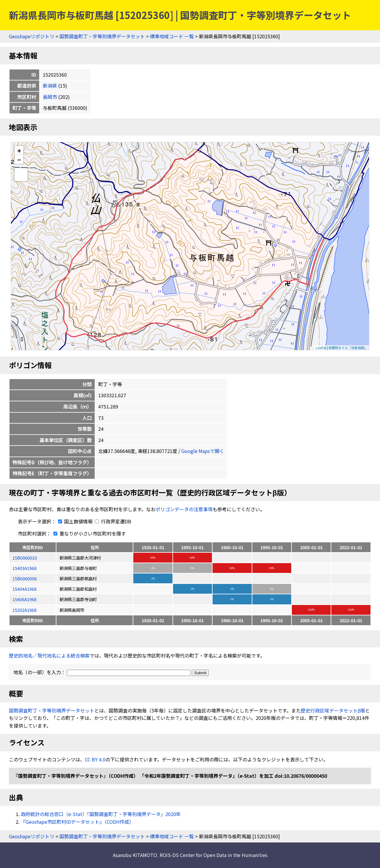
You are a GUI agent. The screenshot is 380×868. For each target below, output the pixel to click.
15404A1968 (24, 589)
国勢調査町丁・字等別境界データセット (102, 36)
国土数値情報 (75, 521)
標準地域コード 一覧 (172, 36)
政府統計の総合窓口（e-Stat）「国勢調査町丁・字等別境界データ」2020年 (101, 814)
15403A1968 (24, 568)
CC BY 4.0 (95, 759)
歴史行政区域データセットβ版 (333, 710)
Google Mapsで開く (203, 451)
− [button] (19, 159)
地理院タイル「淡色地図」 (348, 348)
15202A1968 (24, 610)
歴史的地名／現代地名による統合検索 (49, 655)
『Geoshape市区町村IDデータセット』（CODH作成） (77, 822)
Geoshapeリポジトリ (32, 36)
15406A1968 (24, 599)
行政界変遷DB (113, 521)
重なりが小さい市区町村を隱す (88, 533)
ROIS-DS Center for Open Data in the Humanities (214, 855)
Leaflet (321, 348)
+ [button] (19, 150)
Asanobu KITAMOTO (135, 855)
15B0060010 (25, 558)
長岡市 (50, 97)
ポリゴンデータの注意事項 (184, 509)
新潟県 (50, 85)
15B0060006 (25, 578)
